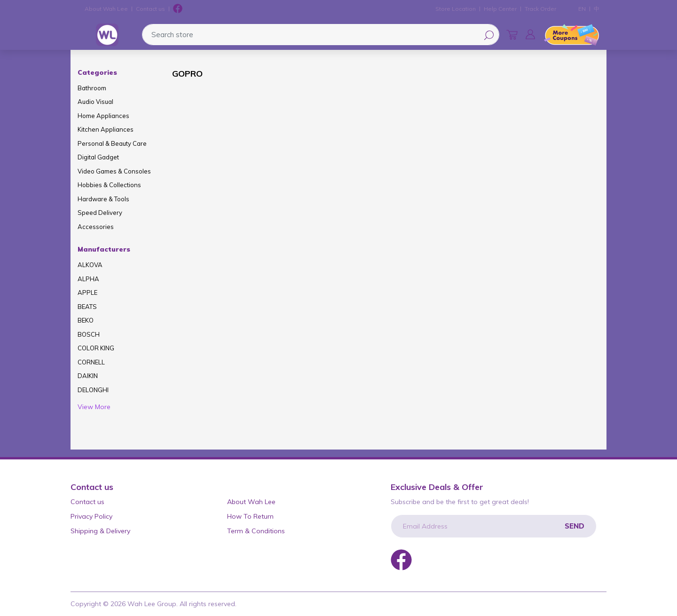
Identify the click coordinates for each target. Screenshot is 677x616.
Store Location (456, 9)
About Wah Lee (106, 9)
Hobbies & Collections (109, 185)
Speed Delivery (100, 213)
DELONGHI (93, 390)
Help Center (500, 9)
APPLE (87, 292)
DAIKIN (88, 376)
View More (94, 407)
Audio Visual (95, 102)
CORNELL (91, 362)
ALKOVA (90, 265)
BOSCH (89, 334)
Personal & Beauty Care (112, 143)
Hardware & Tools (103, 199)
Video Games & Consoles (114, 171)
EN (582, 9)
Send (575, 526)
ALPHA (88, 279)
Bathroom (92, 88)
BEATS (87, 307)
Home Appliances (103, 116)
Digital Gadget (98, 157)
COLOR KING (96, 348)
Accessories (96, 227)
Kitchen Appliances (106, 129)
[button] (530, 34)
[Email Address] (494, 526)
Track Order (540, 9)
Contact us (150, 9)
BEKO (86, 320)
